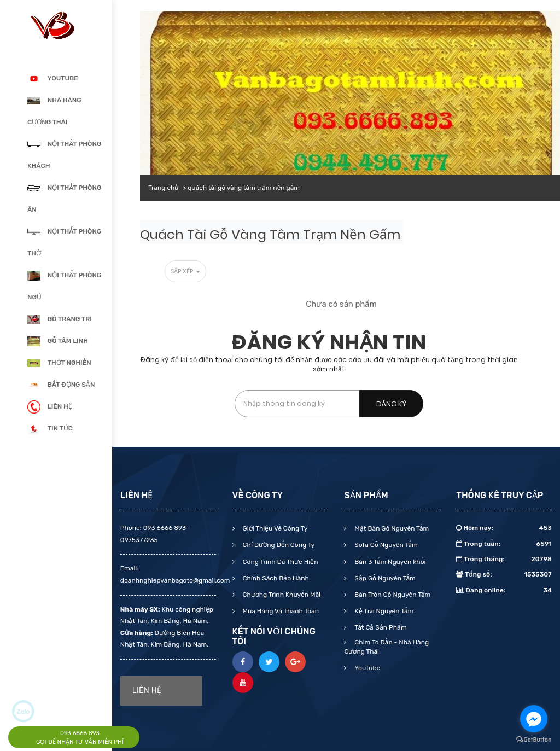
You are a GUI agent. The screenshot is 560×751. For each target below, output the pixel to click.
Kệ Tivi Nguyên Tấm (383, 611)
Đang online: (504, 590)
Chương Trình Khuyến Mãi (281, 595)
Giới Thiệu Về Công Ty (275, 528)
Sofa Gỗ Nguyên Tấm (385, 545)
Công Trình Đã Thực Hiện (280, 562)
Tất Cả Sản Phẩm (380, 627)
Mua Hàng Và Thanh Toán (280, 611)
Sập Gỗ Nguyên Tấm (384, 578)
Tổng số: (504, 574)
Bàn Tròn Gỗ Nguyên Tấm (392, 595)
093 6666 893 (80, 733)
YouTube (366, 668)
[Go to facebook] (534, 719)
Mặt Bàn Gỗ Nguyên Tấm (391, 528)
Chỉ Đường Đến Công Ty (278, 545)
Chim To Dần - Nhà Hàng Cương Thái (386, 647)
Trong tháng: (504, 559)
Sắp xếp (185, 271)
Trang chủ (163, 188)
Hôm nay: (504, 528)
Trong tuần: (504, 544)
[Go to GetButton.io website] (534, 740)
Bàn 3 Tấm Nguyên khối (389, 562)
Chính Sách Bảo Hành (275, 578)
